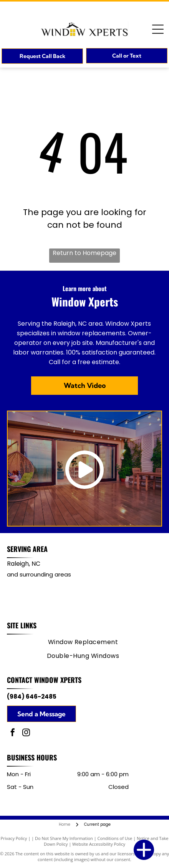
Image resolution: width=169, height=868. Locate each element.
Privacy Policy (14, 838)
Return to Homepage (84, 253)
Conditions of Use (115, 838)
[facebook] (13, 733)
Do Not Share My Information (64, 838)
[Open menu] (158, 29)
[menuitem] (83, 642)
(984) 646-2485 (32, 697)
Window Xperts (58, 680)
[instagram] (26, 733)
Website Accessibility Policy (99, 844)
